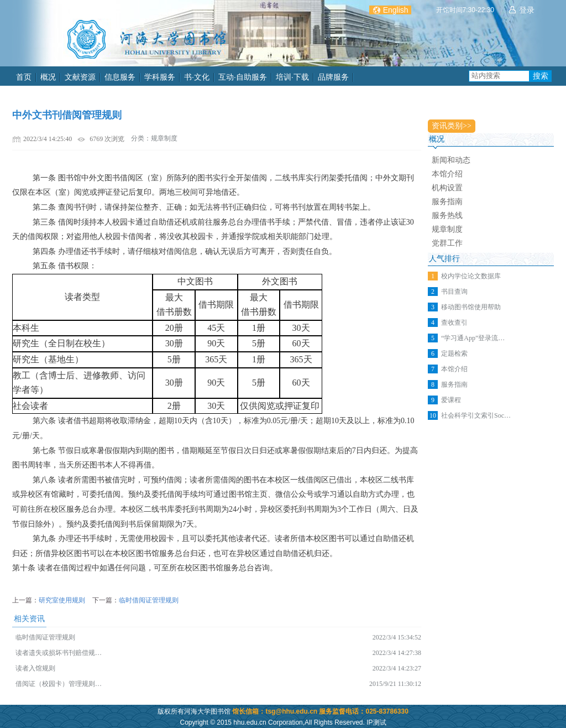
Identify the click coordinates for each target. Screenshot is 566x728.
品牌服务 (333, 77)
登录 (527, 10)
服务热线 (447, 215)
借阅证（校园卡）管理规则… (59, 684)
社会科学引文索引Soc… (476, 415)
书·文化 (197, 77)
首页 (24, 77)
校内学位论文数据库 (471, 276)
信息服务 (120, 77)
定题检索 (454, 353)
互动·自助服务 (243, 77)
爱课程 (451, 400)
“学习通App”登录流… (473, 338)
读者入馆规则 (35, 668)
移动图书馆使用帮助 (471, 307)
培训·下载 (292, 77)
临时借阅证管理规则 (149, 600)
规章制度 (447, 229)
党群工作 (447, 243)
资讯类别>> (452, 126)
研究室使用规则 (62, 600)
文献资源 (80, 77)
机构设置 (447, 188)
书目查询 (454, 292)
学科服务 (160, 77)
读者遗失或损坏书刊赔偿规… (59, 653)
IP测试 (376, 722)
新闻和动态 (451, 160)
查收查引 (454, 323)
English (396, 10)
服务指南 (447, 202)
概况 (48, 77)
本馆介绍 (447, 174)
